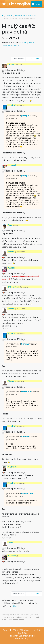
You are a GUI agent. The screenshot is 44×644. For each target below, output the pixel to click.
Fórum (9, 16)
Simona (17, 252)
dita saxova (18, 287)
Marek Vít (16, 105)
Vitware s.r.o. (29, 630)
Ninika (11, 542)
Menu (36, 4)
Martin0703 (13, 467)
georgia (15, 64)
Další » (38, 59)
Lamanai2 (12, 165)
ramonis (11, 268)
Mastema (16, 556)
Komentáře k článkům (25, 16)
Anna (13, 225)
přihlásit (16, 606)
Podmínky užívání (17, 636)
